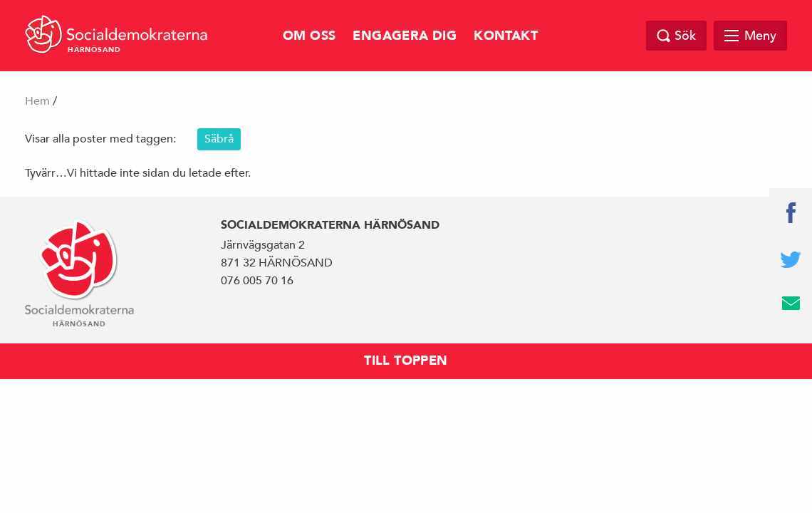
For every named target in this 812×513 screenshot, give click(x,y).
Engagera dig (405, 36)
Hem (37, 101)
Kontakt (506, 36)
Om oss (309, 36)
